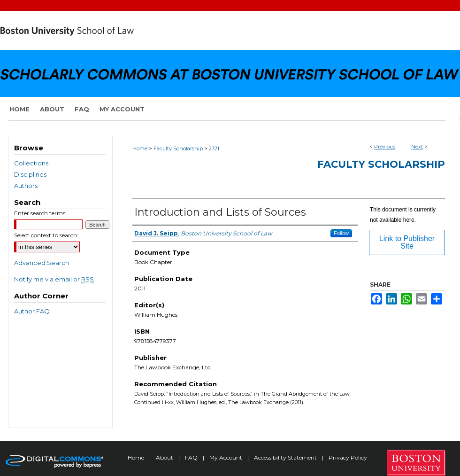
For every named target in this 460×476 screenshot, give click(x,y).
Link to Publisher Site (407, 242)
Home (140, 148)
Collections (31, 163)
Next (417, 147)
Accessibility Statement (286, 457)
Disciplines (30, 174)
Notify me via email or (54, 279)
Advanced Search (42, 263)
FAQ (192, 457)
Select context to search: (46, 235)
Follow (341, 233)
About (165, 457)
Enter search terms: (40, 213)
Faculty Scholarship (178, 148)
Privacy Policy (348, 457)
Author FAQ (32, 311)
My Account (226, 457)
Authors (26, 186)
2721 (214, 148)
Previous (385, 147)
